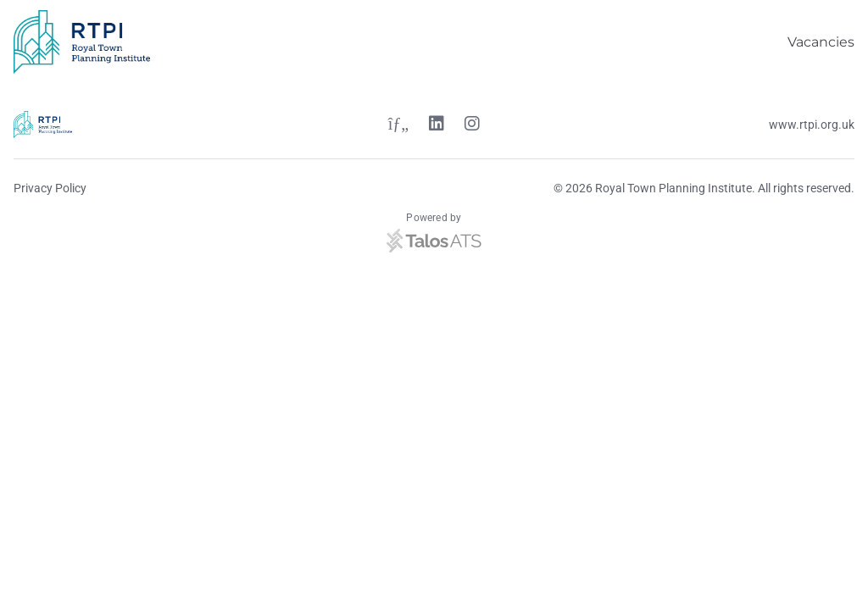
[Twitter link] (398, 125)
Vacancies (821, 42)
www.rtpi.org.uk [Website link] (812, 125)
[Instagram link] (472, 125)
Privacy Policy (50, 188)
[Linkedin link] (437, 125)
